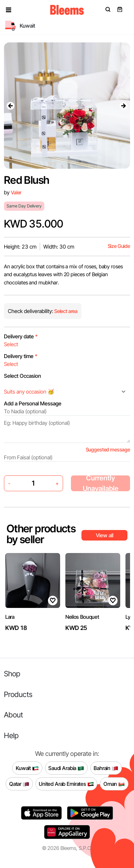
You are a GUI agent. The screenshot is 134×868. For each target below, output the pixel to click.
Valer (16, 193)
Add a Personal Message (33, 403)
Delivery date (21, 336)
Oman (114, 784)
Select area (65, 311)
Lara (10, 617)
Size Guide (119, 246)
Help (11, 735)
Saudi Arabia (66, 768)
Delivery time (21, 356)
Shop (12, 674)
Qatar (19, 784)
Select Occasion (22, 376)
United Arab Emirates (66, 784)
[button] (9, 10)
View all (105, 535)
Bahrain (106, 768)
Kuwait (27, 768)
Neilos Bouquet (82, 617)
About (13, 715)
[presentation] (11, 106)
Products (18, 694)
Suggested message (108, 450)
